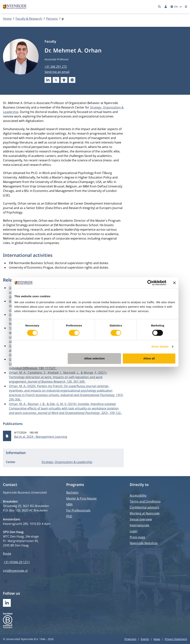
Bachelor (72, 492)
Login (134, 531)
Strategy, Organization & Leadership (67, 462)
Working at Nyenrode (145, 513)
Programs (130, 639)
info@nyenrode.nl (15, 571)
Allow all (149, 358)
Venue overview (141, 519)
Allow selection (95, 358)
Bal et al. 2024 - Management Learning (41, 437)
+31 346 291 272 (56, 67)
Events (145, 639)
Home (7, 19)
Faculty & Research (29, 19)
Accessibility (138, 495)
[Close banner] (174, 283)
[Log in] (166, 7)
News (157, 639)
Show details (160, 346)
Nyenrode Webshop (144, 543)
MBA (69, 504)
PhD (69, 516)
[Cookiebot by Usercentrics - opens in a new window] (150, 283)
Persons (52, 19)
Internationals (140, 525)
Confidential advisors (144, 507)
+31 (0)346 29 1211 (17, 562)
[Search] (160, 7)
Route (7, 554)
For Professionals (78, 510)
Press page (137, 537)
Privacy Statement (176, 639)
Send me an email (57, 72)
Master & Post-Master (82, 498)
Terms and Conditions (145, 501)
